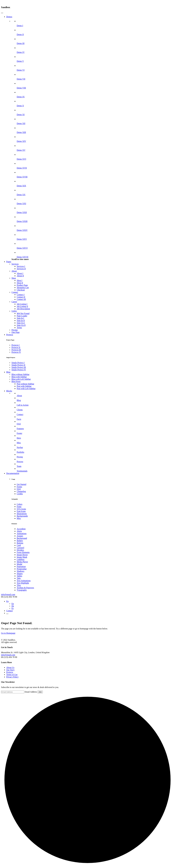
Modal (19, 564)
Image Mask (22, 557)
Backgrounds (22, 516)
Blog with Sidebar (19, 377)
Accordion (21, 529)
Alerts (19, 531)
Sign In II (21, 320)
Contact (15, 292)
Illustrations (22, 514)
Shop (14, 278)
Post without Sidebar (25, 384)
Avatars (20, 536)
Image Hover (22, 555)
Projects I (15, 345)
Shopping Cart (23, 288)
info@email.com (8, 594)
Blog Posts (16, 381)
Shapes (20, 574)
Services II (21, 269)
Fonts (19, 507)
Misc (19, 518)
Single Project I (18, 363)
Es (13, 608)
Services (15, 264)
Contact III (21, 299)
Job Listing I (22, 304)
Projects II (16, 347)
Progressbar (22, 569)
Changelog (21, 491)
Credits (20, 494)
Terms (19, 328)
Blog (8, 372)
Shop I (19, 280)
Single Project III (19, 367)
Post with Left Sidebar (26, 389)
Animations (22, 534)
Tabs (19, 578)
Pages (9, 262)
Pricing (15, 330)
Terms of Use (12, 675)
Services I (21, 266)
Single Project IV (19, 370)
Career (14, 302)
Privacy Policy (12, 677)
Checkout (21, 290)
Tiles (19, 585)
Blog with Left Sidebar (21, 379)
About (14, 271)
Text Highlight (23, 583)
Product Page (22, 285)
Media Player (22, 562)
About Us (10, 667)
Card (19, 545)
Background (22, 538)
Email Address (31, 692)
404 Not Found (23, 313)
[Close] (2, 13)
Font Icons (21, 511)
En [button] (7, 601)
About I (20, 273)
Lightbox (21, 559)
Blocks (9, 391)
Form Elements (23, 552)
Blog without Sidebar (20, 374)
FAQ (19, 489)
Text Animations (24, 581)
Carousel (20, 548)
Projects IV (16, 352)
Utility (14, 311)
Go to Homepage (8, 633)
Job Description (23, 309)
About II (20, 276)
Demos (9, 17)
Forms (19, 487)
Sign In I (20, 318)
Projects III (16, 350)
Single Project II (18, 365)
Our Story (10, 670)
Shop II (20, 283)
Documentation (13, 473)
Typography (22, 590)
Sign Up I (21, 323)
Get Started (21, 484)
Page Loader (22, 316)
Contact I (21, 295)
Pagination (21, 566)
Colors (20, 504)
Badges (20, 541)
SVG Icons (21, 509)
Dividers (20, 550)
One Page (16, 332)
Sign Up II (21, 325)
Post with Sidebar (24, 386)
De (13, 606)
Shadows (21, 571)
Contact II (21, 297)
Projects (10, 335)
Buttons (20, 543)
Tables (19, 576)
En (13, 604)
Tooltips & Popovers (25, 588)
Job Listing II (22, 306)
